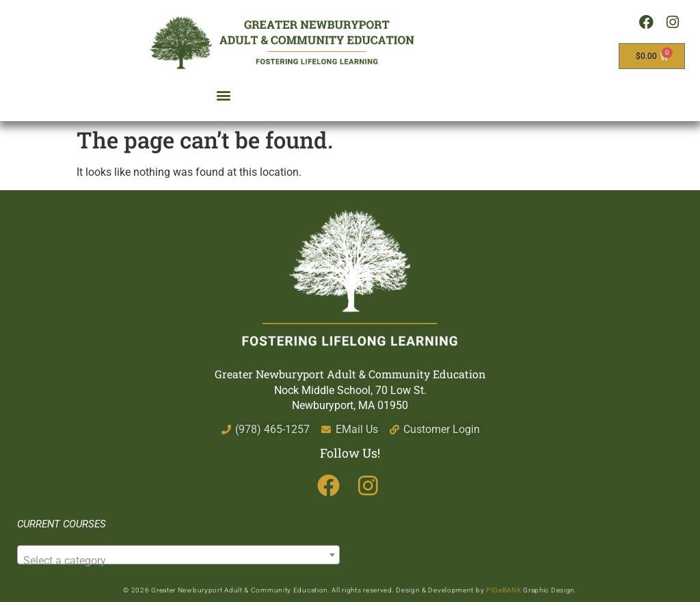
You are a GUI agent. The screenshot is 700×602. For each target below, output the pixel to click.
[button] (224, 95)
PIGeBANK (504, 590)
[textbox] (178, 561)
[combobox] (178, 555)
